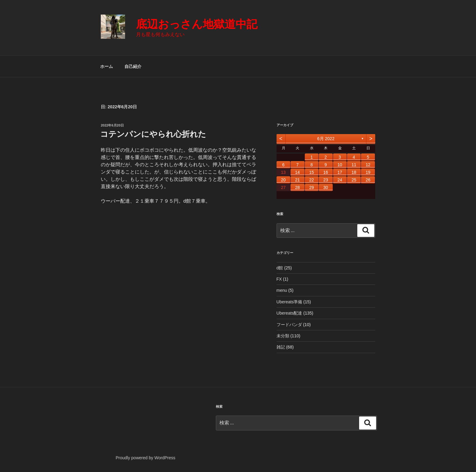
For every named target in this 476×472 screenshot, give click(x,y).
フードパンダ (289, 325)
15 (311, 172)
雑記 (281, 347)
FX (279, 279)
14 (297, 172)
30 (326, 187)
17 (340, 172)
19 (368, 172)
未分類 (283, 336)
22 (311, 180)
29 (311, 187)
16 (326, 172)
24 (340, 180)
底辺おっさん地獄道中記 (197, 24)
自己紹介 (133, 66)
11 (354, 165)
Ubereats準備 (289, 302)
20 (284, 180)
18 (354, 172)
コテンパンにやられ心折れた (153, 134)
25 (354, 180)
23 (326, 180)
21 (297, 180)
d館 (280, 268)
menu (282, 290)
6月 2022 (326, 139)
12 (368, 165)
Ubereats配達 (289, 313)
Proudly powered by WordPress (146, 458)
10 (340, 165)
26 (368, 180)
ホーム (107, 66)
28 (297, 187)
